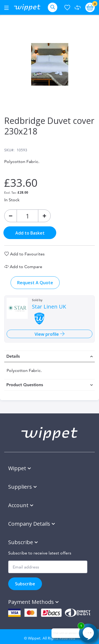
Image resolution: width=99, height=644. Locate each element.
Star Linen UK (49, 307)
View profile (47, 334)
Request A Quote (35, 283)
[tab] (49, 356)
